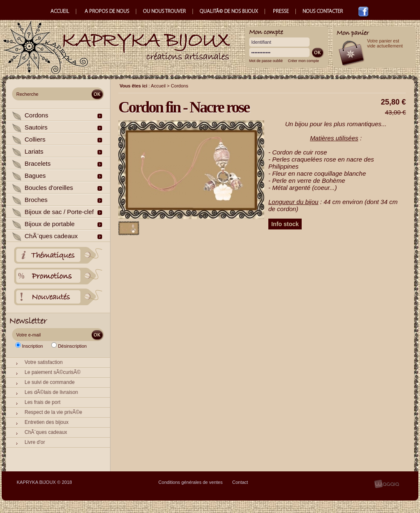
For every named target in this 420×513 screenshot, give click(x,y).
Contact (240, 482)
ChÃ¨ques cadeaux (51, 236)
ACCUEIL (60, 11)
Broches (36, 200)
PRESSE (281, 11)
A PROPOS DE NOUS (107, 11)
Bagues (35, 176)
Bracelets (38, 163)
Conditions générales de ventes (190, 482)
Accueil (158, 86)
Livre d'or (35, 442)
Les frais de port (42, 402)
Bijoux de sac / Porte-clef (59, 212)
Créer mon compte (304, 61)
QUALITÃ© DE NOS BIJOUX (229, 11)
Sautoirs (36, 127)
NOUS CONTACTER (323, 11)
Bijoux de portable (50, 224)
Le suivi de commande (50, 382)
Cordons (36, 115)
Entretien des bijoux (46, 422)
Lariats (34, 151)
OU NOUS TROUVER (164, 11)
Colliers (35, 139)
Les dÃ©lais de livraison (51, 392)
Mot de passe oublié (266, 61)
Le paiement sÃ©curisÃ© (52, 372)
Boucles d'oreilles (49, 188)
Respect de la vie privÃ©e (53, 412)
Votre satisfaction (44, 362)
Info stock (285, 224)
